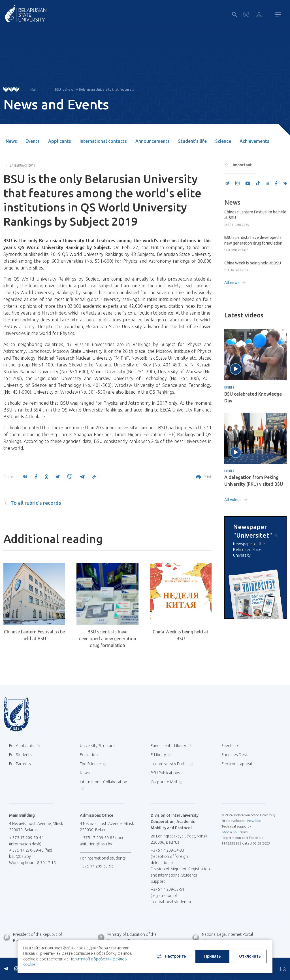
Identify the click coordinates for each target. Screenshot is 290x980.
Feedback (230, 746)
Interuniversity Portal (171, 764)
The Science (92, 764)
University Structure (97, 746)
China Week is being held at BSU (181, 635)
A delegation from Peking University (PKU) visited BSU (254, 481)
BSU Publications (165, 773)
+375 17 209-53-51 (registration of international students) (171, 896)
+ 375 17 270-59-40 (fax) (31, 850)
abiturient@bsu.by (96, 844)
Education (89, 755)
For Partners (20, 764)
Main (34, 89)
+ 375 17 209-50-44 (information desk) (26, 841)
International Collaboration (104, 785)
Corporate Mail (166, 782)
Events (33, 141)
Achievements (254, 141)
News (11, 141)
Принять (213, 956)
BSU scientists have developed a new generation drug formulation (107, 639)
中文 (283, 969)
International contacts (103, 141)
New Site (254, 821)
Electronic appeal (237, 764)
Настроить (171, 956)
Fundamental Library (170, 746)
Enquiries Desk (235, 755)
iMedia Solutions (234, 832)
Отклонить (250, 956)
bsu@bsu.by (20, 856)
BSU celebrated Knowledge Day (253, 397)
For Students (20, 755)
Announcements (153, 141)
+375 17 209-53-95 (97, 866)
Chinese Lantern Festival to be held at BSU (34, 635)
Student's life (192, 141)
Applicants (60, 141)
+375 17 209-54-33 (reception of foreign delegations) (169, 856)
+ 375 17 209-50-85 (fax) (101, 838)
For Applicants (24, 746)
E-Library (160, 755)
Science (223, 141)
